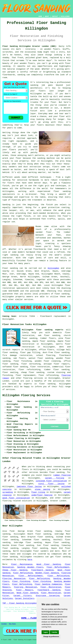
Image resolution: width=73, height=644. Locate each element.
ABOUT (47, 16)
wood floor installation (16, 498)
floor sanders (41, 551)
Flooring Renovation (14, 579)
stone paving (42, 489)
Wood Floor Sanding (49, 564)
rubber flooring (62, 475)
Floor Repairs (25, 590)
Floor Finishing (21, 581)
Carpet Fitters (22, 596)
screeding (8, 492)
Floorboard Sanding (42, 570)
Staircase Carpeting (48, 596)
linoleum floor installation (51, 481)
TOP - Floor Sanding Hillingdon (20, 603)
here (30, 560)
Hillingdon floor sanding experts (43, 330)
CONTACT (55, 16)
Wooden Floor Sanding (47, 573)
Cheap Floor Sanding (15, 570)
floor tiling (38, 492)
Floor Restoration (51, 587)
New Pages (12, 624)
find (12, 531)
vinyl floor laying (51, 484)
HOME (40, 16)
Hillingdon (53, 268)
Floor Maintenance (22, 564)
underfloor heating (42, 495)
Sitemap (4, 624)
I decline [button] (54, 632)
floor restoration (40, 367)
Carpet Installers (25, 598)
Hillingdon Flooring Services (26, 395)
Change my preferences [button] (51, 637)
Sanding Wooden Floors (30, 567)
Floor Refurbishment (58, 567)
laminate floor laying (29, 487)
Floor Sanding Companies (48, 584)
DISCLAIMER (65, 16)
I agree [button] (46, 632)
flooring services (33, 378)
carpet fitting (55, 478)
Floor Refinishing (23, 573)
